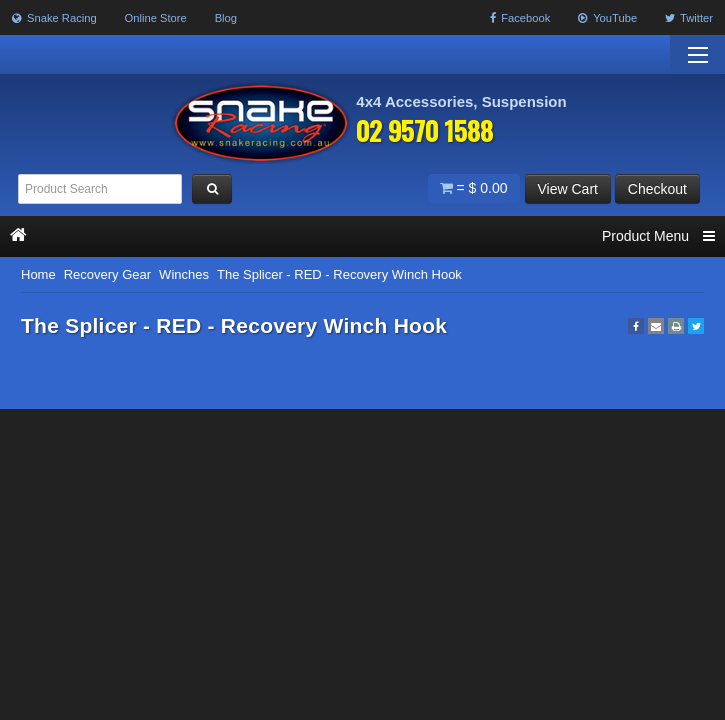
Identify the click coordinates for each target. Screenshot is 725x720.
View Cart (568, 189)
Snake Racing (54, 18)
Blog (226, 18)
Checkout (657, 189)
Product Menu (658, 236)
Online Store (156, 18)
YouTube (607, 18)
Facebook (520, 18)
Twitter (689, 18)
